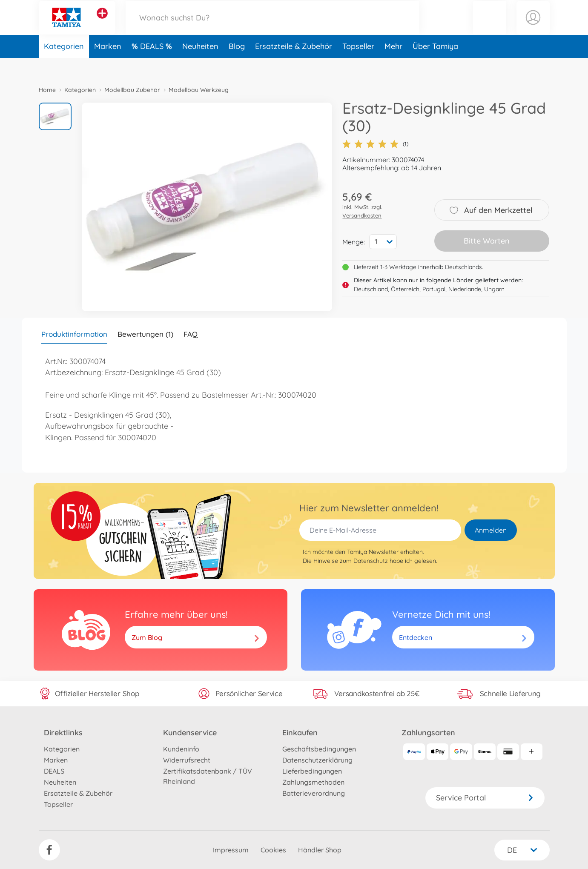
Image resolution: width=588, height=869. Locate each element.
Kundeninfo (181, 749)
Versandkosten (362, 215)
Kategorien (64, 65)
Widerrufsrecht (187, 760)
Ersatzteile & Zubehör (294, 65)
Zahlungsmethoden (313, 782)
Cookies (273, 850)
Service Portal (485, 798)
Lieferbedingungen (312, 771)
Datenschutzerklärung (317, 760)
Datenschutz (371, 561)
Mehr (393, 65)
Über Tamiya (435, 65)
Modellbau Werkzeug (199, 90)
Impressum (231, 850)
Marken (108, 65)
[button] (490, 27)
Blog (237, 65)
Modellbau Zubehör (132, 90)
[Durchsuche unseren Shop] (272, 27)
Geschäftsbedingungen (319, 749)
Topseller (358, 65)
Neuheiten (200, 65)
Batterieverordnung (314, 793)
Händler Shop (320, 850)
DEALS (153, 65)
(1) (375, 144)
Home (47, 90)
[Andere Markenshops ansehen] (102, 23)
